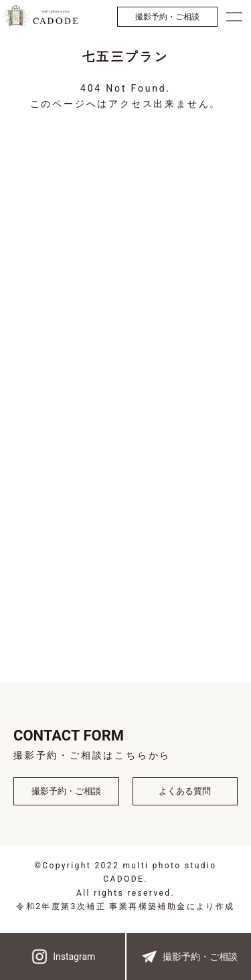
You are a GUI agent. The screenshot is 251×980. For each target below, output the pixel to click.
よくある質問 (185, 791)
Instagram (62, 957)
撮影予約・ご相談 (167, 17)
